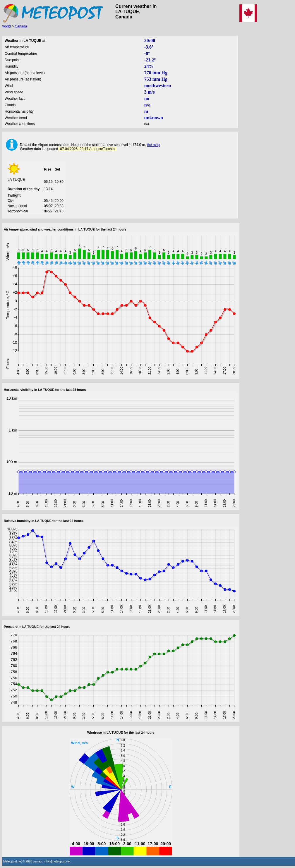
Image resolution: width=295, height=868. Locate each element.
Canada (21, 26)
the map (153, 145)
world (7, 26)
